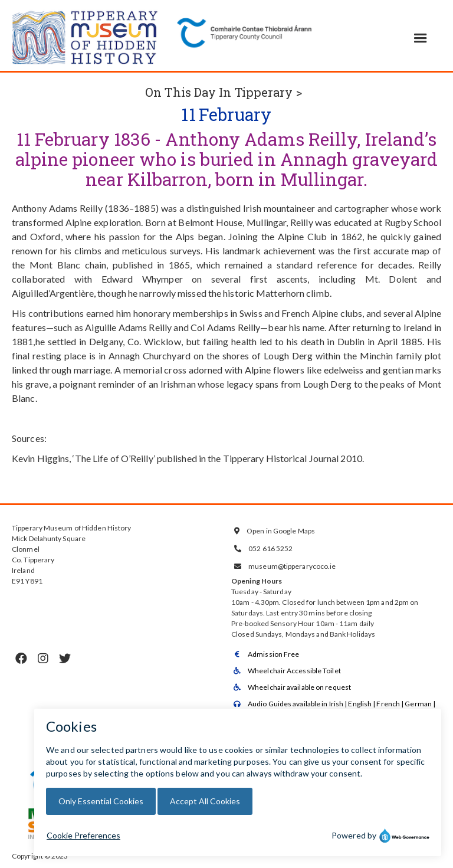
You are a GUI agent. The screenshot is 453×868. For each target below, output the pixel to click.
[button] (421, 38)
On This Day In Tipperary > (224, 92)
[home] (86, 35)
